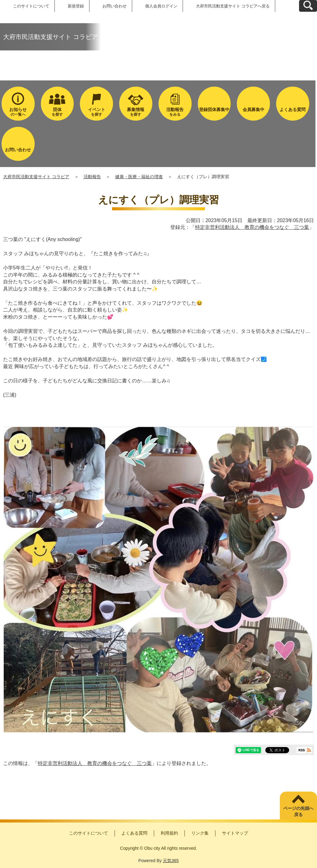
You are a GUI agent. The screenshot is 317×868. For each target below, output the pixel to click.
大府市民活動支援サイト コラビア (36, 177)
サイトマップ (235, 833)
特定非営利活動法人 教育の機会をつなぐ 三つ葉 (252, 227)
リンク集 (200, 833)
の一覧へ (18, 112)
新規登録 (76, 6)
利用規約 (169, 833)
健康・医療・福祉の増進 (139, 177)
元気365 (171, 861)
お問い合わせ (115, 6)
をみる (175, 112)
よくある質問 (134, 833)
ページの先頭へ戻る (298, 811)
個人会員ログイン (161, 6)
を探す (57, 112)
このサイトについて (31, 6)
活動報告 (92, 177)
